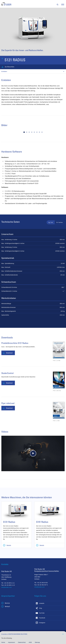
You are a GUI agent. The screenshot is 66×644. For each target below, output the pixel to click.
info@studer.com (7, 587)
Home (3, 642)
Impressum (12, 642)
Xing (41, 608)
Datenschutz (22, 642)
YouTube (42, 613)
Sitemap (37, 642)
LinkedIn (42, 603)
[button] (24, 132)
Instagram (42, 623)
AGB (30, 642)
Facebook (42, 618)
